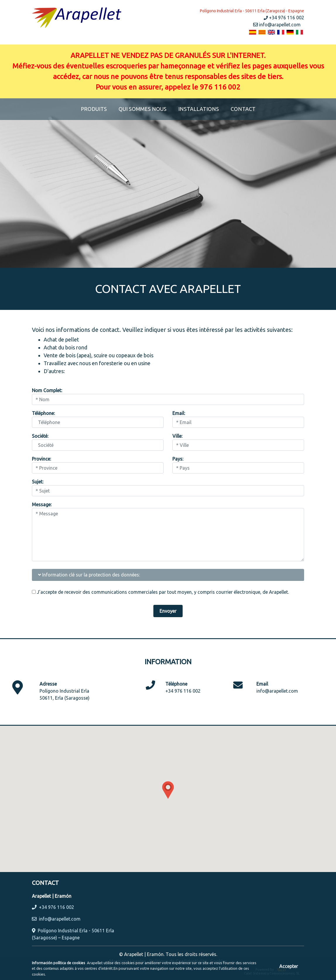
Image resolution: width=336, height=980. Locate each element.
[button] (168, 790)
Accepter (289, 966)
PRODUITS (97, 108)
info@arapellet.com (277, 25)
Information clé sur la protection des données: (89, 575)
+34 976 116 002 (284, 18)
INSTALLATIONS (199, 109)
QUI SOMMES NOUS (143, 109)
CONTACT (243, 109)
